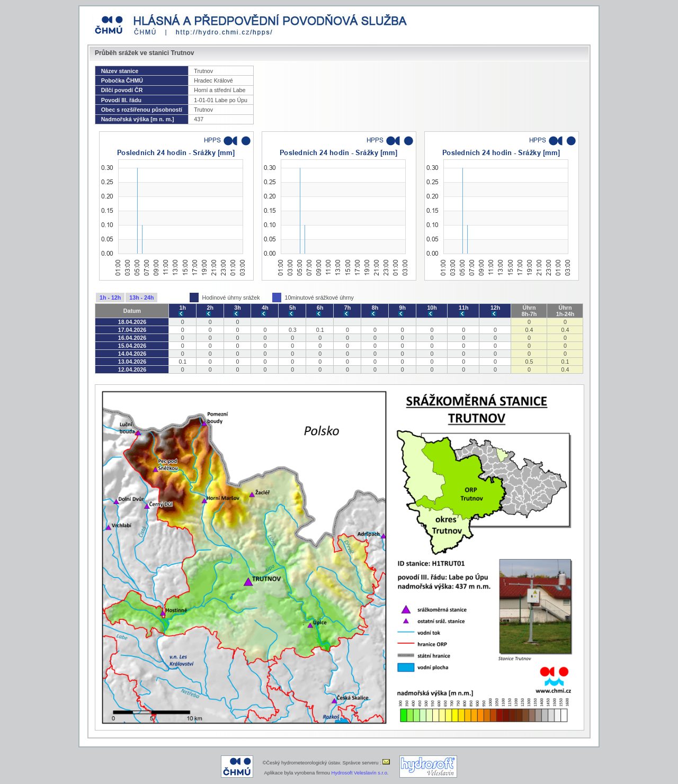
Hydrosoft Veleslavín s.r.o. (360, 773)
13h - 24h (141, 298)
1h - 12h (110, 298)
